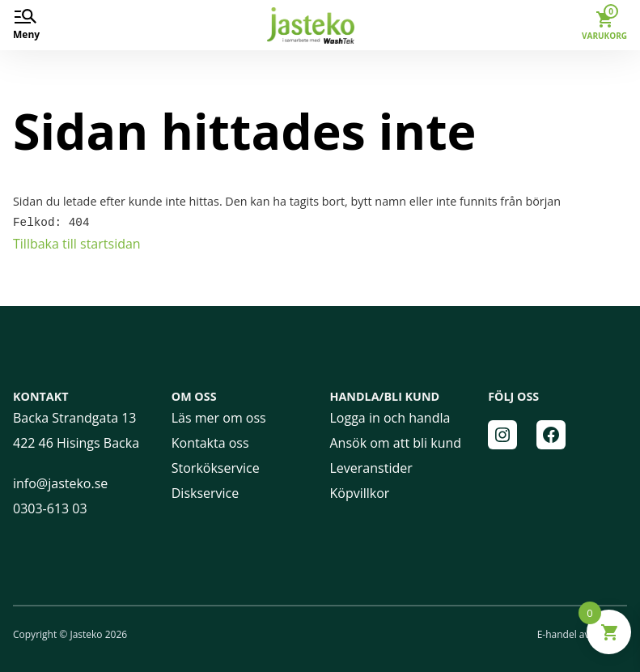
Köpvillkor (360, 492)
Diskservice (206, 492)
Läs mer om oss (219, 417)
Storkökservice (216, 467)
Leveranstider (371, 467)
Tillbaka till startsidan (77, 243)
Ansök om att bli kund (396, 442)
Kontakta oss (210, 442)
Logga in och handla (390, 417)
